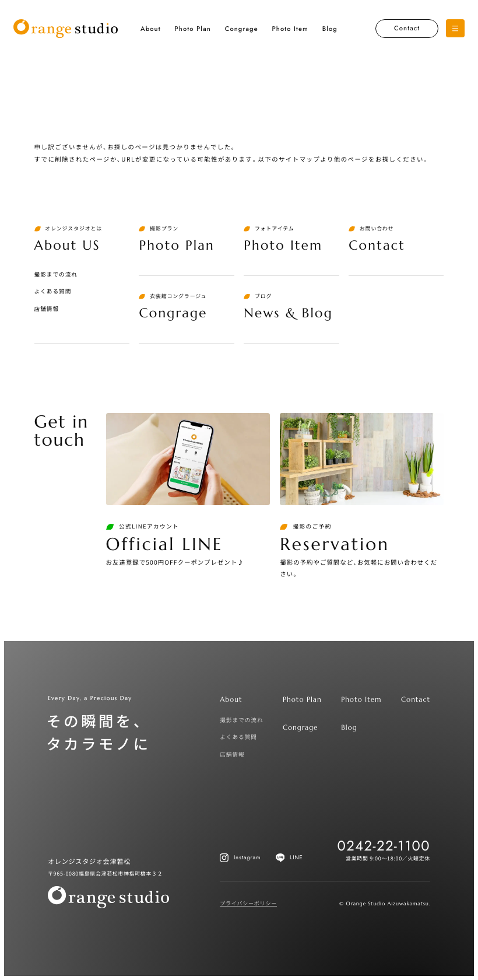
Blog (330, 29)
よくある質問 (53, 291)
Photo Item (290, 29)
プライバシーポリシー (248, 903)
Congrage (242, 29)
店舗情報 (47, 309)
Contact (407, 29)
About (151, 29)
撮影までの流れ (56, 274)
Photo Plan (192, 29)
